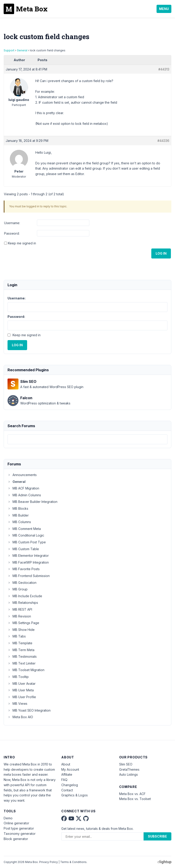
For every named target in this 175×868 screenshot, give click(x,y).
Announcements (22, 475)
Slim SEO (126, 764)
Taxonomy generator (20, 834)
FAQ (64, 780)
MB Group (18, 589)
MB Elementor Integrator (28, 556)
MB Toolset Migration (26, 670)
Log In (161, 253)
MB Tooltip (18, 677)
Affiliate (67, 774)
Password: (12, 233)
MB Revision (19, 616)
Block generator (16, 839)
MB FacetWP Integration (28, 562)
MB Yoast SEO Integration (29, 710)
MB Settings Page (23, 623)
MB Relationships (23, 603)
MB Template (20, 643)
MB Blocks (18, 508)
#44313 (164, 69)
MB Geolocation (22, 583)
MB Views (17, 704)
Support (9, 50)
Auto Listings (129, 774)
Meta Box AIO (20, 717)
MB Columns (19, 522)
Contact (67, 790)
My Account (70, 769)
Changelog (70, 785)
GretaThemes (129, 769)
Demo (8, 818)
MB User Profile (22, 697)
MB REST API (20, 609)
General (22, 50)
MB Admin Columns (24, 495)
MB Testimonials (22, 656)
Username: (12, 223)
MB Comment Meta (24, 529)
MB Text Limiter (22, 663)
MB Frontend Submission (29, 576)
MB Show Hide (21, 630)
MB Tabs (17, 636)
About (66, 764)
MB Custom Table (23, 549)
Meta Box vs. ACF (132, 794)
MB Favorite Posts (24, 569)
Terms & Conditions (73, 862)
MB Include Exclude (25, 596)
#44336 (163, 141)
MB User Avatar (22, 684)
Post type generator (19, 828)
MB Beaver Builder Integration (32, 502)
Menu (164, 9)
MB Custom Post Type (27, 542)
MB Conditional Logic (26, 535)
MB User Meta (21, 690)
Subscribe (157, 836)
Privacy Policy (49, 862)
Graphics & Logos (75, 795)
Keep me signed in (22, 243)
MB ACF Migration (23, 488)
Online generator (16, 823)
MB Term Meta (21, 650)
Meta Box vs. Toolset (135, 799)
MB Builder (18, 515)
